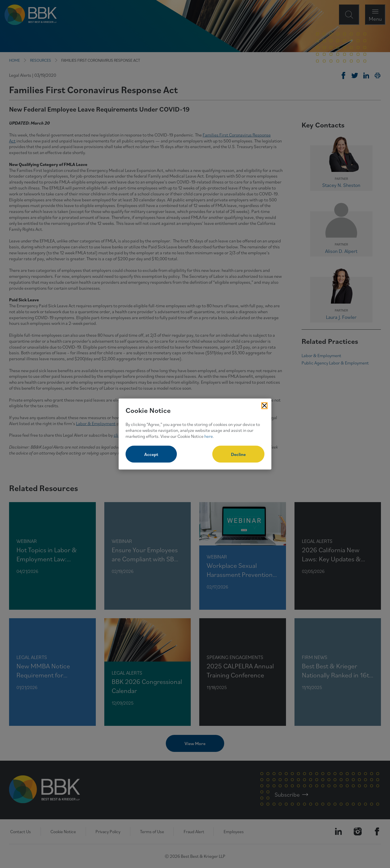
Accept (151, 454)
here (209, 436)
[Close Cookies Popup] (264, 406)
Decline (238, 454)
